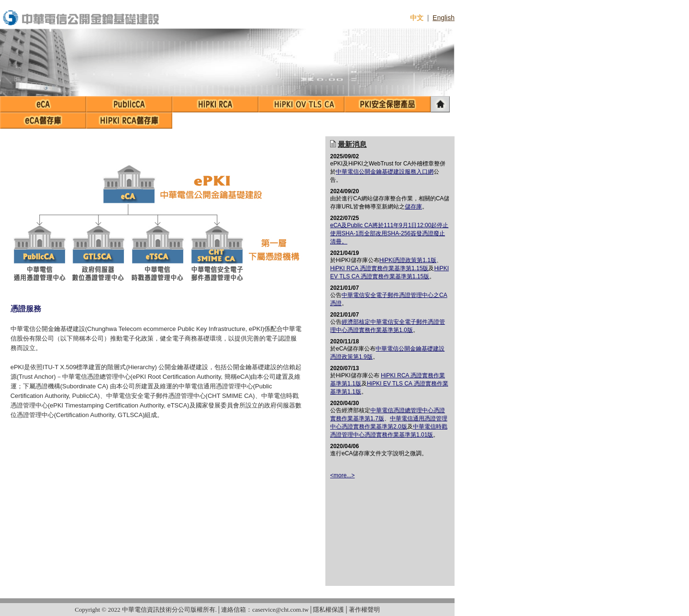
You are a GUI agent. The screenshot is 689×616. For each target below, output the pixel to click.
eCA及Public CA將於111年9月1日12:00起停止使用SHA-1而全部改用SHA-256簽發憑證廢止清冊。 (389, 233)
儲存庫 (413, 207)
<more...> (342, 475)
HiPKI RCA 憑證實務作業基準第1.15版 (379, 268)
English (444, 18)
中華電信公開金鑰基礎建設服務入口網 (385, 172)
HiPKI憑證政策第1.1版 (408, 260)
